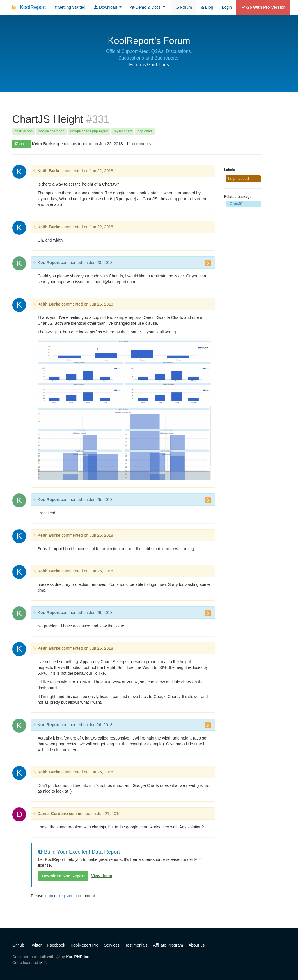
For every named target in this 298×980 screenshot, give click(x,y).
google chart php (51, 131)
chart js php (24, 131)
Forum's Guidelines (149, 65)
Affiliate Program (168, 945)
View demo (102, 876)
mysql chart (123, 131)
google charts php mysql (89, 131)
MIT (43, 963)
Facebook (56, 945)
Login (227, 7)
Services (112, 945)
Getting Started (70, 7)
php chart (145, 131)
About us (197, 945)
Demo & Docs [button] (146, 7)
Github (18, 945)
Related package (238, 197)
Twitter (36, 945)
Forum (183, 7)
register (66, 896)
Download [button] (106, 7)
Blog (207, 7)
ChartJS (236, 204)
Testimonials (136, 945)
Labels (230, 170)
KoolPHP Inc (78, 957)
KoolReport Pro (85, 945)
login (49, 896)
